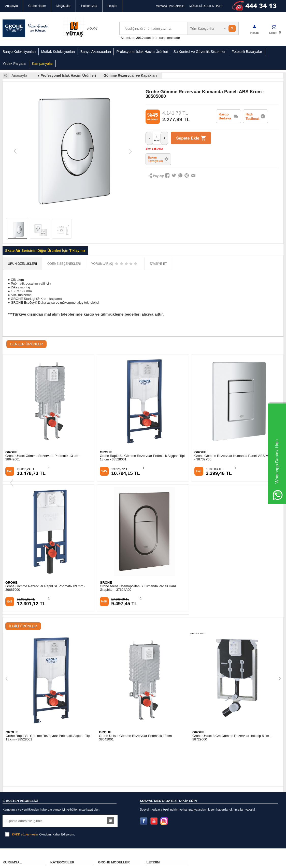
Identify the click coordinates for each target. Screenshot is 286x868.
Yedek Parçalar (15, 64)
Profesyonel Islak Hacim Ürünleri (142, 52)
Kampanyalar (42, 64)
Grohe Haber (37, 6)
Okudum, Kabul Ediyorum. (40, 663)
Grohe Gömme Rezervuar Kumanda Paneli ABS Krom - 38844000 (235, 458)
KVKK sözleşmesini (25, 663)
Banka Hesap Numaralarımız (22, 747)
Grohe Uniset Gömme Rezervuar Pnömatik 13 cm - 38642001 (43, 607)
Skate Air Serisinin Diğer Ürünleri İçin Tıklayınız (45, 251)
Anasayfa (11, 6)
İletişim (112, 6)
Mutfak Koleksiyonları (58, 52)
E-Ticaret (128, 862)
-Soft (117, 862)
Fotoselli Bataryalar (247, 52)
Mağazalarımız (13, 709)
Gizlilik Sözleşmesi (15, 717)
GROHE (11, 452)
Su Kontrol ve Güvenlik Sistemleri (200, 52)
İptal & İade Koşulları (17, 739)
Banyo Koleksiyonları (19, 52)
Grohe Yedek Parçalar (65, 747)
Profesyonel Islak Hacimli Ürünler (67, 726)
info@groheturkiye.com (168, 757)
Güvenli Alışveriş (14, 724)
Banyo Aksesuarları (96, 52)
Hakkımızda (89, 6)
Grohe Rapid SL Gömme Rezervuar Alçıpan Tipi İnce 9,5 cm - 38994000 (234, 607)
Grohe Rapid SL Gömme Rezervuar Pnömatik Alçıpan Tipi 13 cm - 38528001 (48, 458)
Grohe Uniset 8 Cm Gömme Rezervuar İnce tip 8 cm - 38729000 (138, 607)
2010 (140, 38)
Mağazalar (63, 6)
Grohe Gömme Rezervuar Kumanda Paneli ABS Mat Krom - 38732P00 (143, 458)
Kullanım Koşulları (15, 732)
